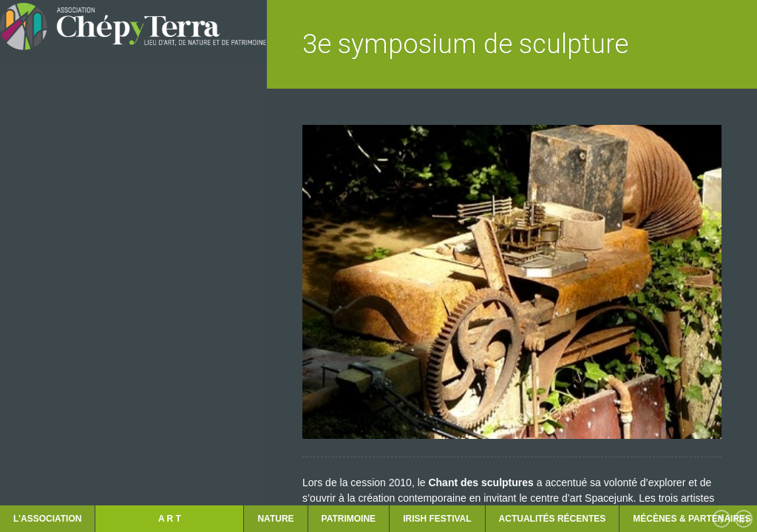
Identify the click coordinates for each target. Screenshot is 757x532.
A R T (170, 519)
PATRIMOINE (349, 519)
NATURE (275, 519)
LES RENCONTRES (61, 364)
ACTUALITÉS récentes (553, 519)
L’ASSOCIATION (47, 519)
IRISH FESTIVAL (437, 519)
